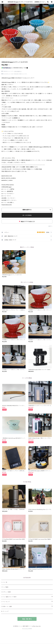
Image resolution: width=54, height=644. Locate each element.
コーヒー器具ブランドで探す (9, 597)
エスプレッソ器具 (6, 592)
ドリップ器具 (5, 587)
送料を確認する (18, 71)
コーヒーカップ (5, 602)
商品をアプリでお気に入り (27, 222)
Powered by (27, 629)
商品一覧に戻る (27, 619)
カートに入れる (27, 215)
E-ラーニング (5, 611)
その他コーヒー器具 (7, 606)
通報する (50, 226)
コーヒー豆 (4, 582)
